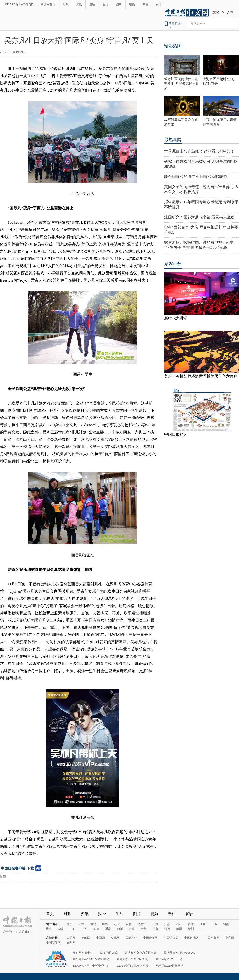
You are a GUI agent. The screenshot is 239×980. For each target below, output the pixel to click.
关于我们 (8, 932)
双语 (159, 4)
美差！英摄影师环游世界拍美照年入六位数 (201, 376)
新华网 (86, 938)
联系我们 (25, 932)
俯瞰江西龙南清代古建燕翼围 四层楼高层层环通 (182, 84)
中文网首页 (48, 4)
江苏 (167, 924)
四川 (120, 929)
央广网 (230, 938)
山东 (214, 924)
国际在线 (131, 938)
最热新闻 (173, 140)
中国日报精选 (176, 434)
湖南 (61, 929)
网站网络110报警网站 (169, 966)
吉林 (129, 924)
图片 (119, 4)
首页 (50, 914)
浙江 (179, 924)
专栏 (145, 4)
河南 (226, 924)
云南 (132, 929)
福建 (191, 924)
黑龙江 (142, 924)
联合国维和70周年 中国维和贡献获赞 (196, 177)
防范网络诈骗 (109, 953)
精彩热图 (173, 46)
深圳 (191, 929)
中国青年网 (150, 938)
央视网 (115, 938)
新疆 (179, 929)
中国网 (100, 938)
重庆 (108, 929)
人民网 (71, 938)
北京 (70, 924)
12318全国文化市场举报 (132, 966)
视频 (132, 4)
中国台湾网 (191, 938)
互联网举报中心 (83, 953)
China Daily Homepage (18, 4)
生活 (105, 4)
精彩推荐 (173, 264)
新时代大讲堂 (176, 318)
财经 (92, 4)
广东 (73, 929)
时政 (66, 4)
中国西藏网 (212, 938)
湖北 (49, 929)
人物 (230, 12)
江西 (203, 924)
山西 (105, 924)
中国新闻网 (53, 943)
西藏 (155, 929)
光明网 (71, 943)
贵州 (144, 929)
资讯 (79, 4)
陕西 (167, 929)
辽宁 (117, 924)
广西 (84, 929)
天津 (81, 924)
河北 (93, 924)
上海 (155, 924)
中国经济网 (171, 938)
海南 (96, 929)
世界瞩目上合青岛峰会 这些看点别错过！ (199, 151)
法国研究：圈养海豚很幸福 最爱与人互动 (199, 217)
